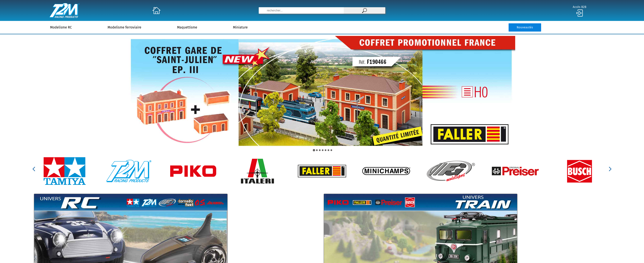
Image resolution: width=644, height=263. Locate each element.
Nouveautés (525, 27)
